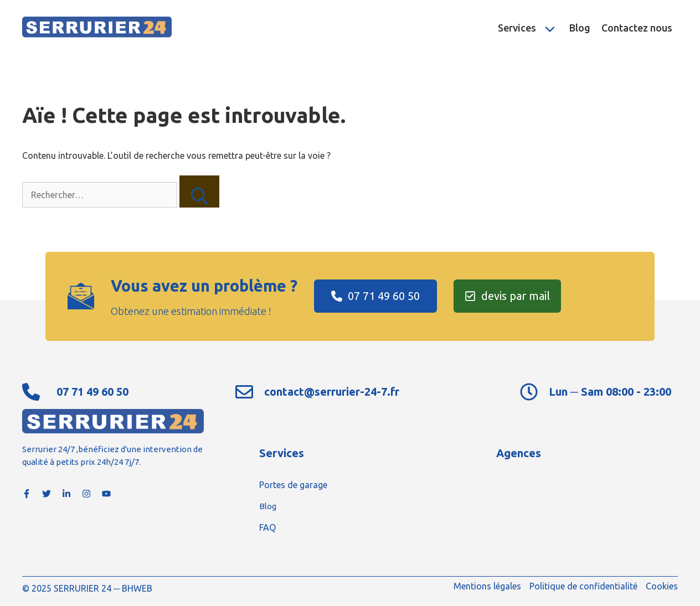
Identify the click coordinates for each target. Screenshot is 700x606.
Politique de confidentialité (583, 586)
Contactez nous (637, 28)
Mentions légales (487, 586)
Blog (580, 28)
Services (531, 28)
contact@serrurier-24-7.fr (332, 392)
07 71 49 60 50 (92, 392)
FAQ (267, 527)
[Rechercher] (199, 191)
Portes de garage (293, 485)
